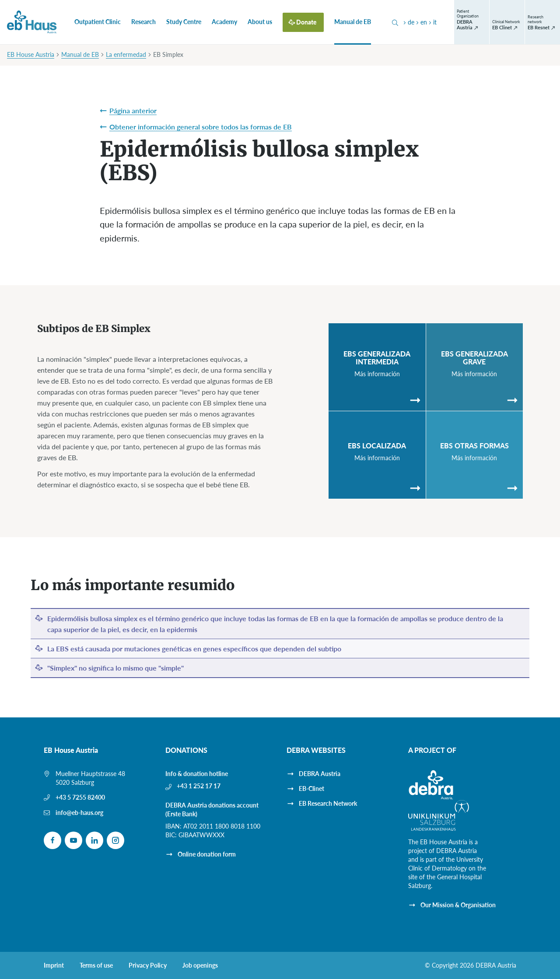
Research (143, 22)
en (421, 22)
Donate (306, 22)
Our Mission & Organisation (458, 905)
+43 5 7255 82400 (80, 797)
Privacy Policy (148, 965)
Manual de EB (353, 22)
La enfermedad (126, 54)
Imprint (54, 965)
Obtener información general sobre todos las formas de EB (201, 127)
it (432, 22)
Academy (224, 22)
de (408, 22)
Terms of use (96, 965)
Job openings (200, 965)
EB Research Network (328, 803)
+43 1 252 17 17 (199, 786)
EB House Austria (31, 54)
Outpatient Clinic (98, 22)
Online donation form (207, 854)
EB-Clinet (311, 788)
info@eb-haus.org (79, 813)
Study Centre (184, 22)
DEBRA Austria (320, 774)
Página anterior (133, 110)
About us (260, 22)
